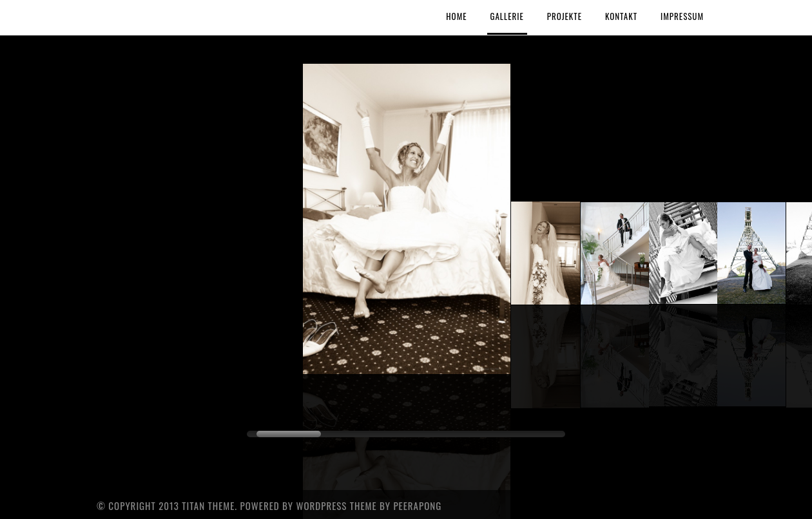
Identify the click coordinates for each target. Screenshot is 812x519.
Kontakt (621, 16)
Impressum (682, 16)
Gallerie (507, 16)
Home (456, 16)
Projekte (565, 16)
